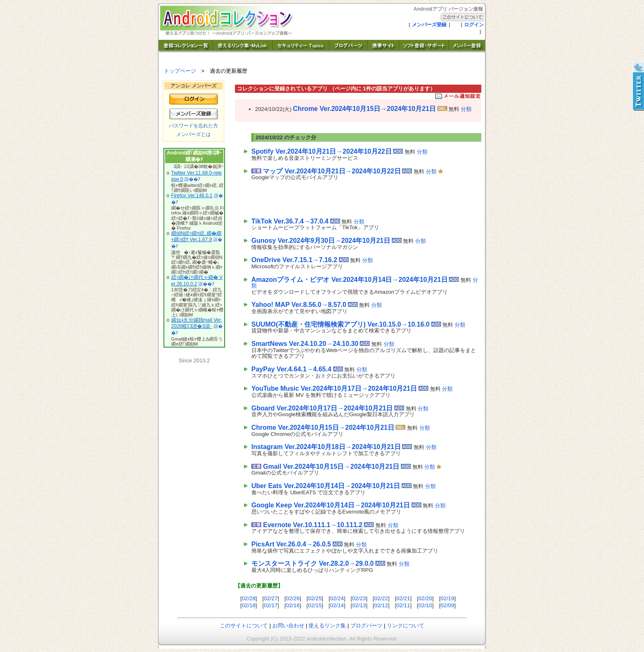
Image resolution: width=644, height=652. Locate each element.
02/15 (315, 605)
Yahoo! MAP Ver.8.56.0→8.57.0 (299, 305)
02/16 (293, 605)
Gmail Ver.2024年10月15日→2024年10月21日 (331, 467)
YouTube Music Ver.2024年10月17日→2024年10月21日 (334, 388)
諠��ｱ (192, 179)
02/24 (337, 598)
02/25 (315, 598)
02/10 (425, 605)
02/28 (249, 598)
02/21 (403, 598)
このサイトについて (244, 626)
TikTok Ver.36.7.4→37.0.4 (290, 221)
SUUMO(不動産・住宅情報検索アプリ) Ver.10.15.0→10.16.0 (340, 324)
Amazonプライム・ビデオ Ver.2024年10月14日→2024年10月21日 (350, 280)
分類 (466, 109)
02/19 (447, 598)
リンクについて (406, 626)
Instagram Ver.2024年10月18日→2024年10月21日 (326, 447)
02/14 (337, 605)
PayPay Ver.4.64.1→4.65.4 (291, 369)
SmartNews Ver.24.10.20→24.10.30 (305, 344)
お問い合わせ (288, 626)
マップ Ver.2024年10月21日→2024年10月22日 (332, 171)
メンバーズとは (193, 134)
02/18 (249, 605)
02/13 (359, 605)
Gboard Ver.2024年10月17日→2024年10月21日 (322, 408)
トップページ (180, 71)
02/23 (359, 598)
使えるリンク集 (327, 626)
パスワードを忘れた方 (193, 126)
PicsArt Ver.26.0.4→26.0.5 (291, 544)
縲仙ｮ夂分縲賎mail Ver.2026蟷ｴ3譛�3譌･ (197, 323)
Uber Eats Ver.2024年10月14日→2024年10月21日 (326, 486)
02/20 (425, 598)
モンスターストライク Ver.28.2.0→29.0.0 (313, 563)
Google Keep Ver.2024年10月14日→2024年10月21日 (331, 505)
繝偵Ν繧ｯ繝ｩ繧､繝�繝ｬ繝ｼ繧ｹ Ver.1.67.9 (197, 237)
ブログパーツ (366, 626)
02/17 (270, 605)
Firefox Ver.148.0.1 (192, 196)
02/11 (403, 605)
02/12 (381, 605)
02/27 (270, 598)
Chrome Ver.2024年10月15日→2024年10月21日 (364, 109)
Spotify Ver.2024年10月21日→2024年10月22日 (322, 151)
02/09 (447, 605)
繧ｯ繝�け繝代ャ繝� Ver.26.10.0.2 (197, 281)
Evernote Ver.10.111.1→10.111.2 (313, 525)
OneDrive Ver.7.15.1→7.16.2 (294, 260)
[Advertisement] (347, 197)
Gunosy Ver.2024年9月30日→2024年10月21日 (321, 241)
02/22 (381, 598)
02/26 (293, 598)
